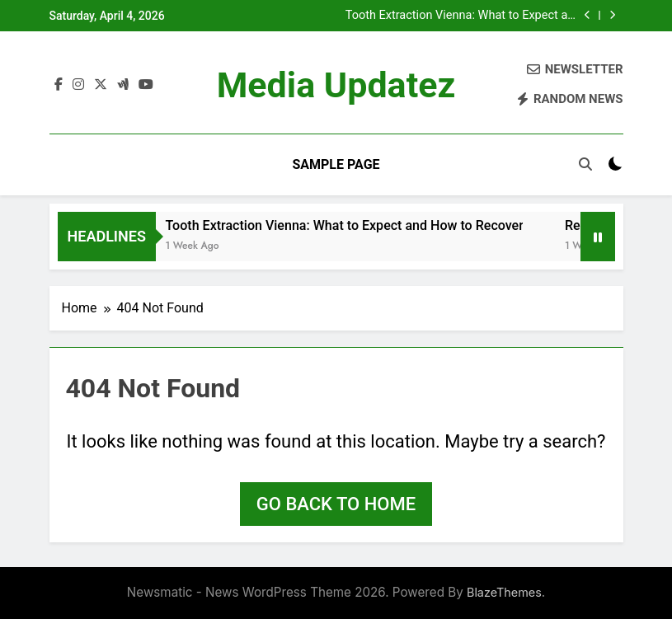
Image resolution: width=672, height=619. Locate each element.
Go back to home (336, 504)
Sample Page (336, 164)
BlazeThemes (504, 592)
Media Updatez (336, 85)
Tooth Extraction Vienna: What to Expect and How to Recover (463, 16)
